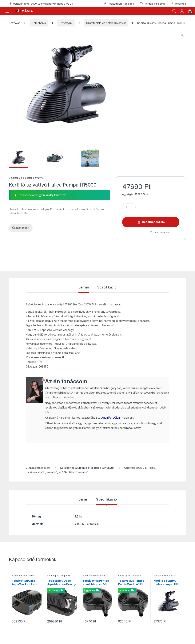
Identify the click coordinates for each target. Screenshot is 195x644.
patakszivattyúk (35, 472)
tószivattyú (82, 472)
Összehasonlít (21, 228)
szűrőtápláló (66, 472)
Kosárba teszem (153, 222)
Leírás (84, 287)
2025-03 (141, 468)
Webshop (178, 4)
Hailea (151, 468)
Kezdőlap (15, 23)
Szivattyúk (66, 23)
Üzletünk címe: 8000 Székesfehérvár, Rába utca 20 (41, 4)
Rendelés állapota (152, 4)
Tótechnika (39, 23)
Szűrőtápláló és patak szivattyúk (106, 23)
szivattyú (52, 472)
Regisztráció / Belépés (119, 4)
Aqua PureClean (111, 418)
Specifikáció (107, 287)
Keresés (174, 11)
